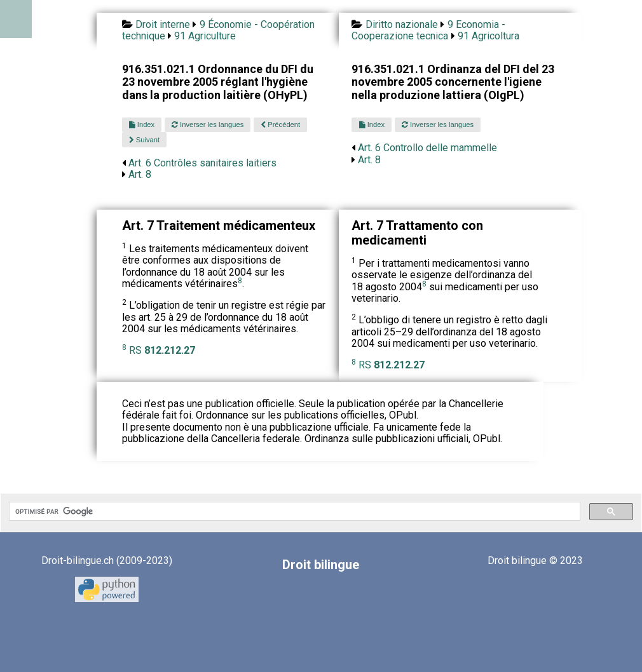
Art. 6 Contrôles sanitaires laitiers (202, 163)
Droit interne (163, 24)
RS (162, 350)
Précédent (280, 124)
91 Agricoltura (488, 36)
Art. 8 (140, 174)
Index (142, 124)
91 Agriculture (205, 36)
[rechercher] (293, 511)
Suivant (144, 140)
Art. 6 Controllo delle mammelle (427, 148)
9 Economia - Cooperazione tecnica (428, 30)
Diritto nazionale (402, 24)
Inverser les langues (208, 124)
